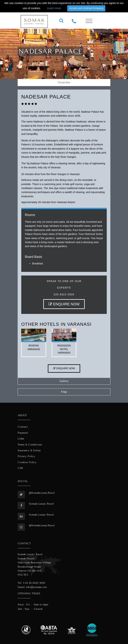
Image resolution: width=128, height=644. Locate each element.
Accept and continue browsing (86, 8)
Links (21, 439)
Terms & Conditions (30, 445)
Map (64, 392)
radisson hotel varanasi (64, 349)
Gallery (64, 381)
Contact (23, 427)
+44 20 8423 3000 (34, 583)
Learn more (54, 8)
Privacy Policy (26, 456)
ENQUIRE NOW (64, 304)
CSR (20, 468)
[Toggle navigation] (89, 21)
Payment (23, 433)
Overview (64, 82)
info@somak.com (36, 587)
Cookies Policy (27, 462)
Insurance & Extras (29, 450)
